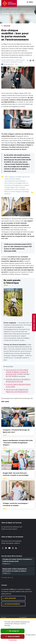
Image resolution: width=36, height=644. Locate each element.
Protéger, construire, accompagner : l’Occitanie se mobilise (16, 504)
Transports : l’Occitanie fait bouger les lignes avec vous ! (16, 431)
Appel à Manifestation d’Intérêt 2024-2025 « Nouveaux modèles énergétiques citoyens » (18, 443)
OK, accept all (13, 631)
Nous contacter (10, 598)
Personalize (13, 640)
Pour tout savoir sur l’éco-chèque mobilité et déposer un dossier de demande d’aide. (17, 372)
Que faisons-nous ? (26, 9)
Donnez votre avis (34, 322)
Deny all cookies (13, 636)
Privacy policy (31, 635)
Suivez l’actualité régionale (10, 11)
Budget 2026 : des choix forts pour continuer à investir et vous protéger (16, 474)
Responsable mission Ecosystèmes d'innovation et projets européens (14, 570)
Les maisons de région (12, 604)
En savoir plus (6, 577)
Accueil (4, 9)
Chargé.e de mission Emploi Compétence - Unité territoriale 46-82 (17, 560)
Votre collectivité (14, 9)
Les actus (22, 11)
